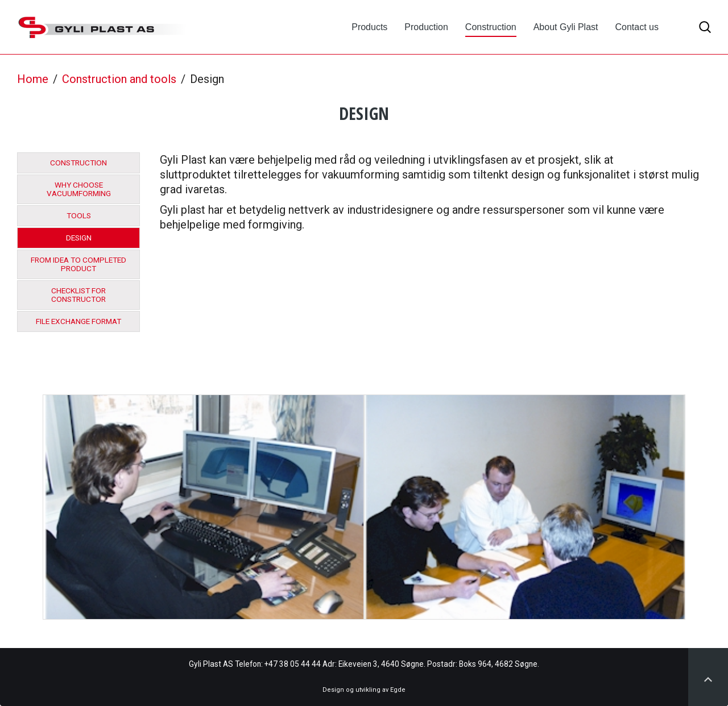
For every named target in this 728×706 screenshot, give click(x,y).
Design (79, 238)
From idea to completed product (78, 264)
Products (369, 27)
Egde (398, 690)
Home (33, 79)
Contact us (637, 27)
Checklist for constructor (78, 295)
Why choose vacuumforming (79, 189)
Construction (491, 27)
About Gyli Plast (566, 27)
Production (426, 27)
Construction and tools (119, 79)
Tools (79, 216)
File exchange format (78, 321)
